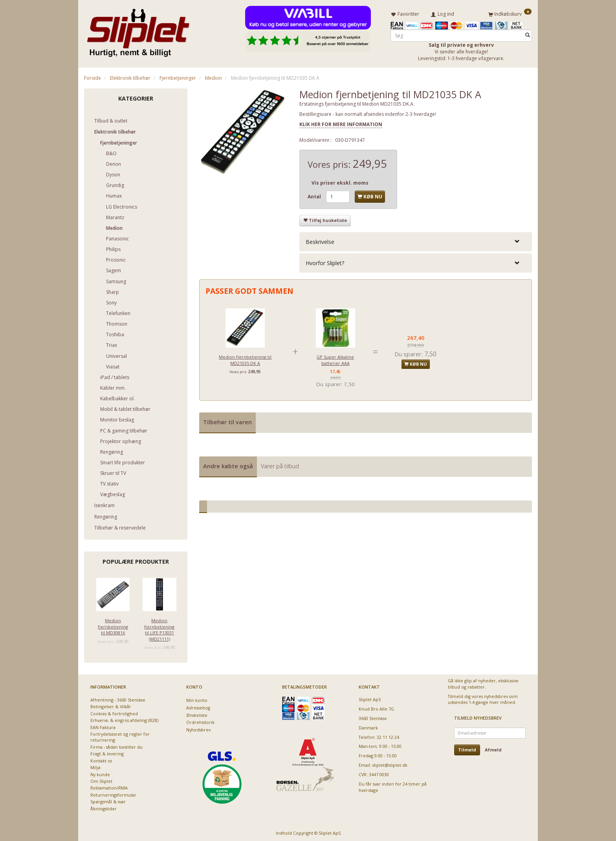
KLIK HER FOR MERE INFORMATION (341, 123)
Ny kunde (100, 773)
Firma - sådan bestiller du (116, 745)
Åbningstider (104, 807)
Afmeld (493, 748)
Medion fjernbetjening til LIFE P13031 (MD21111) (159, 628)
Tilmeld (467, 748)
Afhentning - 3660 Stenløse (118, 698)
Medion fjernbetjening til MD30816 (113, 625)
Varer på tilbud (280, 464)
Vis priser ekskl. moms (340, 181)
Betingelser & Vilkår (111, 705)
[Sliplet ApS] (138, 30)
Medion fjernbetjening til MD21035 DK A (245, 359)
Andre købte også (228, 464)
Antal (315, 195)
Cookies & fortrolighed (114, 712)
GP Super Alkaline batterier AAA (335, 359)
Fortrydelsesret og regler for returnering (120, 735)
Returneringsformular (113, 793)
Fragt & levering (107, 752)
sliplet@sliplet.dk (390, 764)
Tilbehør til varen (227, 421)
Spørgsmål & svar (108, 800)
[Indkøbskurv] (510, 13)
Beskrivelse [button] (320, 240)
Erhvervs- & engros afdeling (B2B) (124, 719)
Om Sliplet (101, 780)
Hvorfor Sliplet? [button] (325, 261)
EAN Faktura (103, 726)
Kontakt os (101, 759)
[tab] (416, 240)
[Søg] (528, 34)
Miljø (95, 766)
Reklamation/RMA (109, 787)
